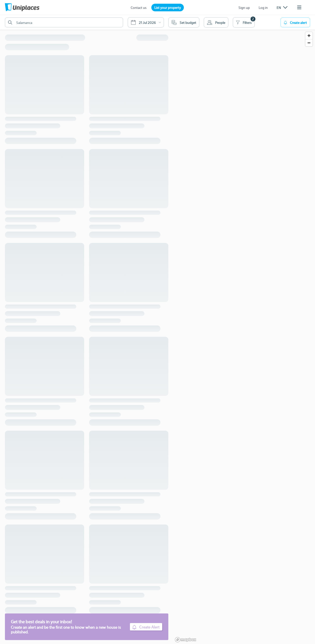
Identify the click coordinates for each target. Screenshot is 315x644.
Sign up (244, 7)
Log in (263, 7)
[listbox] (282, 7)
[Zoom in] (309, 36)
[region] (244, 329)
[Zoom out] (309, 43)
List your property (168, 7)
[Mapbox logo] (186, 640)
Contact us (139, 7)
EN (282, 7)
